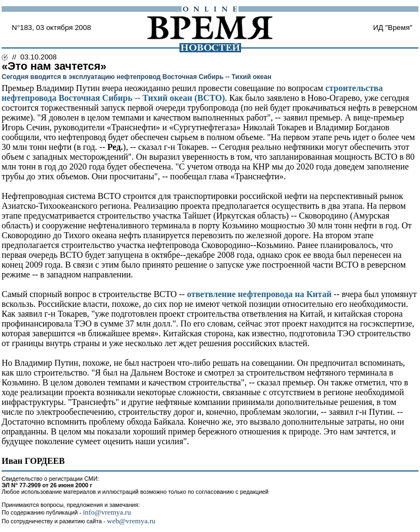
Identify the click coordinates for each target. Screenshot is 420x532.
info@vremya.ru (107, 512)
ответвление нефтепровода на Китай (259, 294)
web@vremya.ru (131, 521)
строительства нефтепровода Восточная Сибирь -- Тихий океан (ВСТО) (192, 93)
